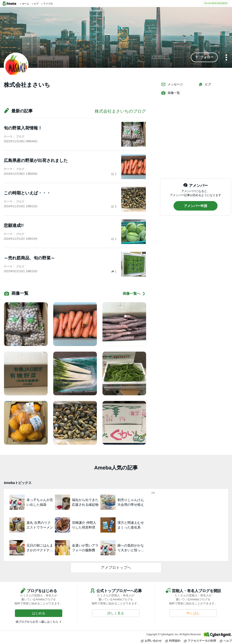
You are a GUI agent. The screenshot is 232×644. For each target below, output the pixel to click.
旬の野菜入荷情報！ (23, 128)
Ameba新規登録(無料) (216, 3)
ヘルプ (226, 641)
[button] (204, 57)
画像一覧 (170, 93)
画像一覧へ (134, 294)
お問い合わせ (151, 641)
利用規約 (173, 641)
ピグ (205, 84)
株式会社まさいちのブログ (120, 111)
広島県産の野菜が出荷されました (36, 161)
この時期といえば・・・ (27, 193)
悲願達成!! (14, 225)
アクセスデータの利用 (200, 641)
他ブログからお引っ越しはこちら (37, 622)
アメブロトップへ (116, 568)
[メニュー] (226, 58)
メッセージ (172, 84)
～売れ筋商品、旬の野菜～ (29, 258)
